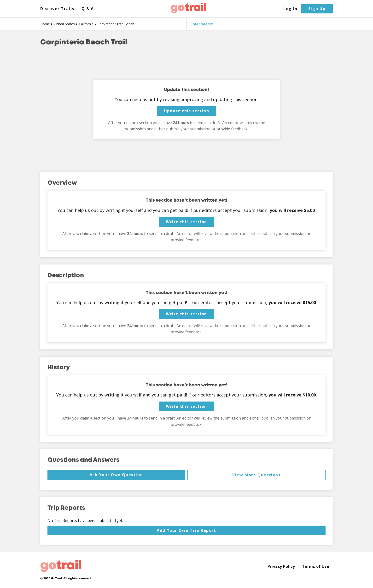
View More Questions (256, 475)
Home (45, 24)
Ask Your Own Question (116, 475)
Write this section (186, 222)
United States (64, 24)
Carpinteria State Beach (116, 24)
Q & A (88, 9)
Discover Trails (57, 9)
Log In (290, 9)
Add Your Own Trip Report (186, 530)
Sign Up (317, 9)
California (86, 24)
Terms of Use (316, 567)
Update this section (186, 111)
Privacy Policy (281, 567)
